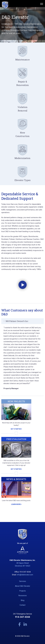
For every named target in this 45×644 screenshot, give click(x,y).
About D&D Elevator (23, 586)
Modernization (22, 158)
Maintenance (22, 60)
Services (23, 581)
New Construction (22, 134)
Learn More (16, 504)
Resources (23, 596)
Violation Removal (22, 109)
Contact (22, 605)
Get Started (16, 429)
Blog (23, 600)
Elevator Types (23, 180)
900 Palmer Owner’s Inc (17, 321)
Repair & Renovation (23, 83)
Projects (22, 591)
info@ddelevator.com (25, 575)
